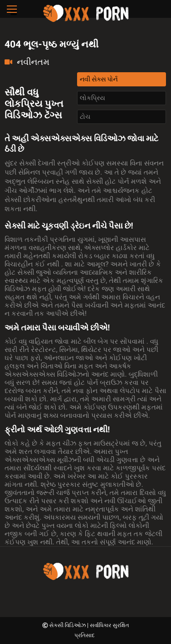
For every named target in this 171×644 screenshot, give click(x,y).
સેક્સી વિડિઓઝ (68, 625)
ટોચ (85, 117)
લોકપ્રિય (92, 98)
